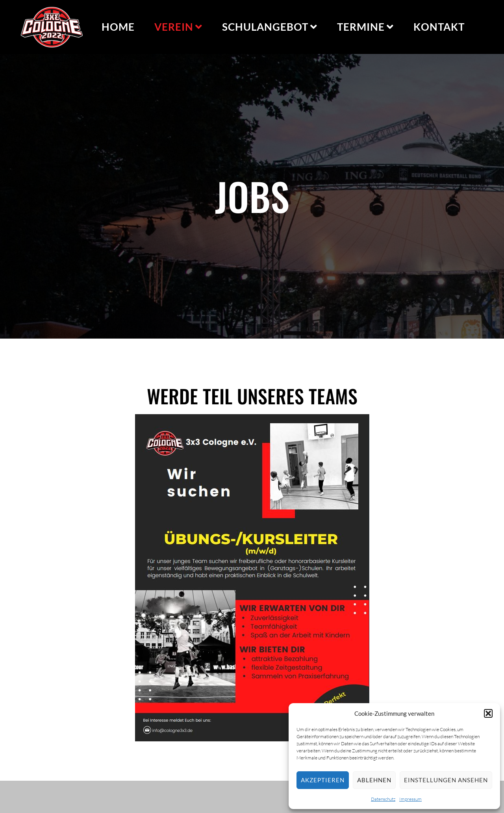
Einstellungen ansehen (446, 780)
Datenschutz (383, 799)
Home (118, 27)
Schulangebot (270, 27)
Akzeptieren (323, 780)
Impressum (410, 799)
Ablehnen (374, 780)
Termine (365, 27)
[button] (488, 713)
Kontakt (439, 27)
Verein (178, 27)
